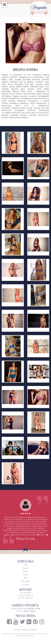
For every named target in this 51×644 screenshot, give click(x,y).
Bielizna (25, 568)
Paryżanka (26, 581)
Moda (25, 571)
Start (26, 565)
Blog (25, 578)
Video (25, 575)
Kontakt (25, 584)
